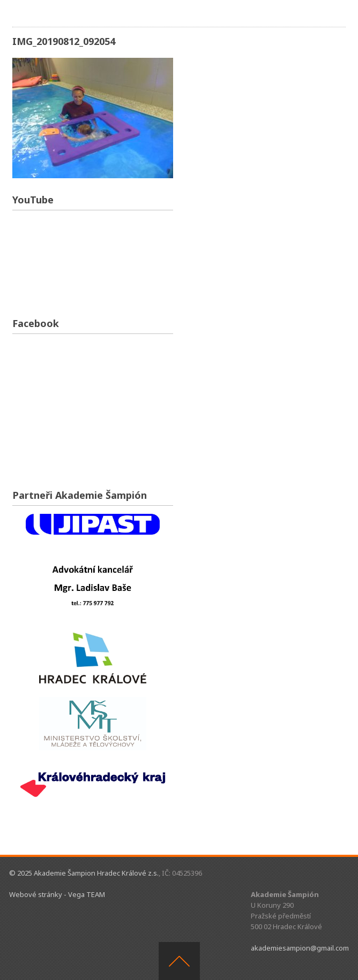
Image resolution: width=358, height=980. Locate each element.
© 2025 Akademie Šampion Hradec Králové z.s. (84, 873)
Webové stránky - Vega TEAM (57, 894)
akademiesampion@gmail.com (300, 948)
